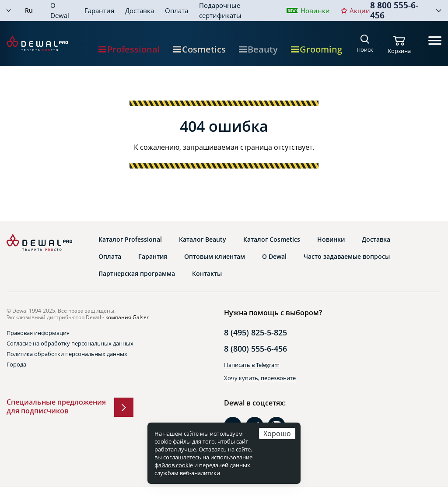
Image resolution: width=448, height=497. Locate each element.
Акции (360, 11)
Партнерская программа (137, 274)
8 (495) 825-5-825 (255, 332)
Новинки (315, 11)
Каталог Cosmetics (272, 240)
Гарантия (99, 11)
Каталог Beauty (203, 240)
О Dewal (60, 10)
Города (16, 364)
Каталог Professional (130, 240)
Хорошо (277, 433)
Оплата (177, 11)
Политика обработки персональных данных (67, 354)
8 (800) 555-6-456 (255, 349)
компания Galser (127, 317)
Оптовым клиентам (215, 257)
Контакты (207, 274)
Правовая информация (38, 333)
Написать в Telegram (252, 365)
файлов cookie (174, 465)
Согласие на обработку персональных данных (70, 343)
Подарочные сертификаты (220, 10)
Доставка (140, 11)
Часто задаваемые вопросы (347, 257)
